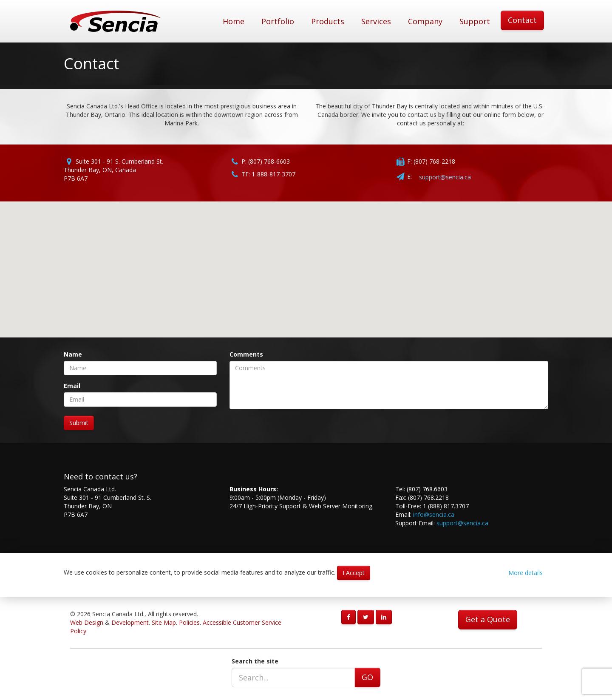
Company (425, 21)
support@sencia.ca (445, 177)
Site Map (164, 622)
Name (73, 354)
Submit (79, 423)
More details (526, 573)
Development (130, 622)
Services (376, 21)
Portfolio (278, 21)
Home (234, 21)
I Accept (354, 573)
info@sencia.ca (434, 514)
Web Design (87, 622)
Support (475, 21)
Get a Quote (488, 619)
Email (72, 386)
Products (328, 21)
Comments (246, 354)
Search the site (255, 661)
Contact (522, 20)
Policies (189, 622)
